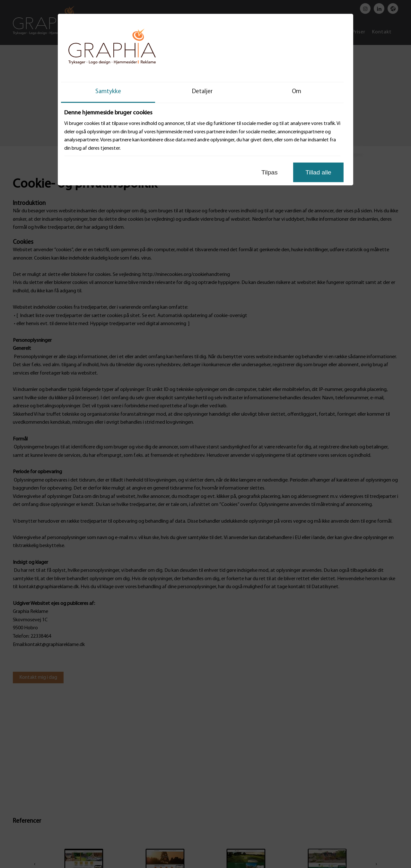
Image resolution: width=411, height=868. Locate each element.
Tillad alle (318, 172)
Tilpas (269, 172)
